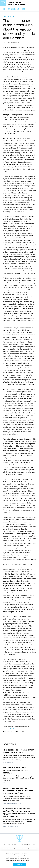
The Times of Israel (16, 729)
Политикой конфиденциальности (18, 860)
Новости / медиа (14, 9)
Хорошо (20, 864)
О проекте (33, 848)
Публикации (9, 17)
